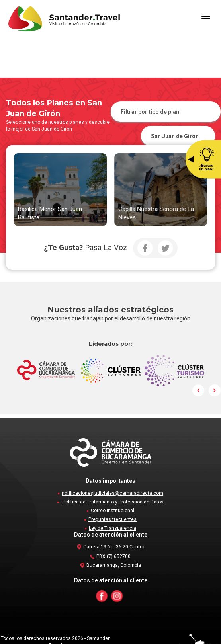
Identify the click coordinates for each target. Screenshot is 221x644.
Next (215, 390)
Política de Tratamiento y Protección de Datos (113, 502)
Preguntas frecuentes (112, 519)
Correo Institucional (112, 511)
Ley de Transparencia (112, 528)
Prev (199, 390)
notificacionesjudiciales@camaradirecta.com (112, 493)
